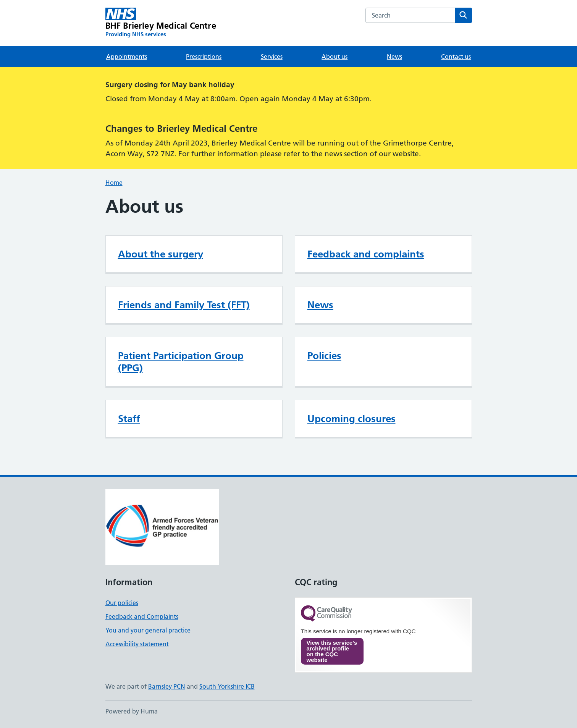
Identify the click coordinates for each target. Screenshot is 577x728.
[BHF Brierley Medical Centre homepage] (161, 23)
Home (114, 183)
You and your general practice (148, 630)
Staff (129, 419)
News (394, 57)
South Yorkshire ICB (227, 686)
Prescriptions (204, 57)
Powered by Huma (132, 711)
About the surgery (161, 254)
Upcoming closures (352, 419)
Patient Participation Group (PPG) (181, 362)
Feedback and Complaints (142, 616)
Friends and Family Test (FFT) (184, 305)
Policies (324, 356)
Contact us (456, 57)
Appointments (127, 57)
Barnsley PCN (167, 686)
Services (272, 57)
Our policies (122, 603)
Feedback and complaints (366, 254)
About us (335, 57)
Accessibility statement (137, 644)
